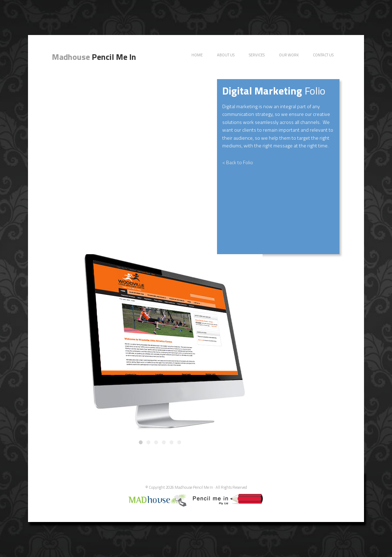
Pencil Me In (94, 57)
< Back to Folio (238, 162)
